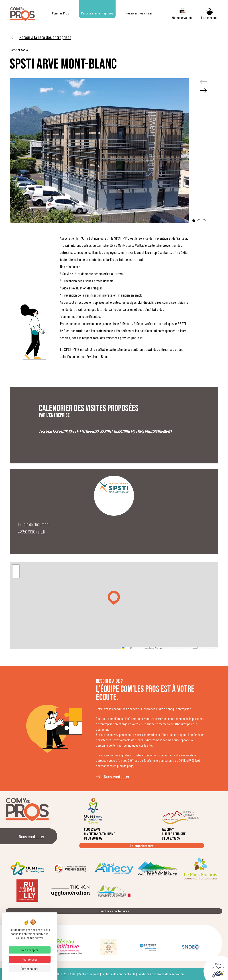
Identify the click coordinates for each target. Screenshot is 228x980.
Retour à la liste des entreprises (45, 37)
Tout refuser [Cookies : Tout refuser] (30, 959)
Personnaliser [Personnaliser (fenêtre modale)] (30, 969)
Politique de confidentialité (119, 974)
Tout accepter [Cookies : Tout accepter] (30, 950)
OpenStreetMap (139, 648)
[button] (194, 221)
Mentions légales (89, 974)
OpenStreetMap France (208, 648)
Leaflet (126, 648)
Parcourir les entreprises (97, 13)
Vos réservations (183, 14)
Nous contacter (117, 776)
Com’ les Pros (61, 13)
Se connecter (209, 14)
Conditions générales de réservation (161, 974)
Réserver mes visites (139, 13)
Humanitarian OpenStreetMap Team (178, 648)
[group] (100, 151)
